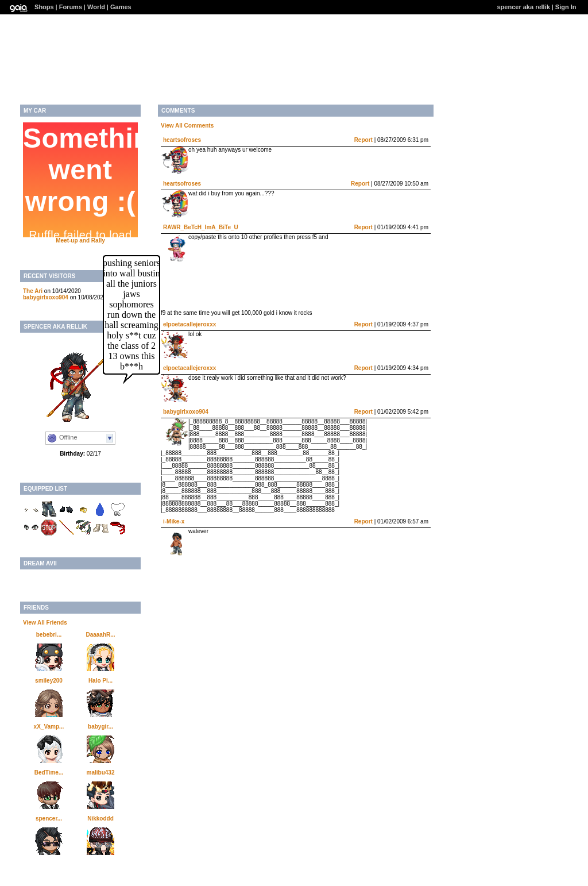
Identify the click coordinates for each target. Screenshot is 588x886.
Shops (44, 7)
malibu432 (101, 773)
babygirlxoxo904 (46, 297)
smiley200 (49, 681)
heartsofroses (182, 140)
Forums (71, 7)
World (96, 7)
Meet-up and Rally (80, 240)
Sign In (566, 7)
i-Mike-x (174, 521)
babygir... (100, 727)
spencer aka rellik (524, 7)
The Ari (33, 291)
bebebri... (49, 635)
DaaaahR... (100, 635)
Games (121, 7)
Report (363, 140)
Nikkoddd (100, 818)
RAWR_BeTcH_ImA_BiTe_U (201, 227)
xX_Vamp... (49, 727)
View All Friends (45, 623)
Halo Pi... (100, 681)
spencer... (49, 818)
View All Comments (187, 126)
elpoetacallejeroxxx (189, 324)
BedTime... (49, 773)
